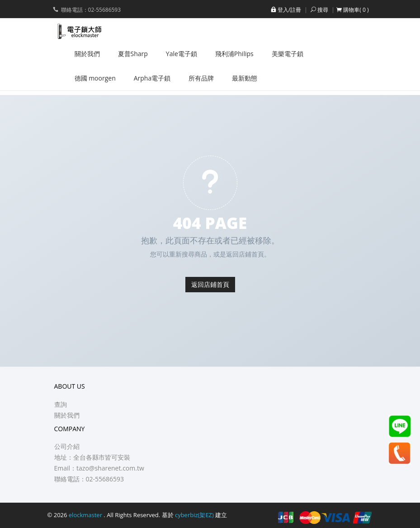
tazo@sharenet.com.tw (110, 468)
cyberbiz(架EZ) (194, 515)
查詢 (61, 404)
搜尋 (319, 10)
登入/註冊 (285, 10)
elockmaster (86, 515)
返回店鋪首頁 (210, 284)
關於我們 (67, 415)
